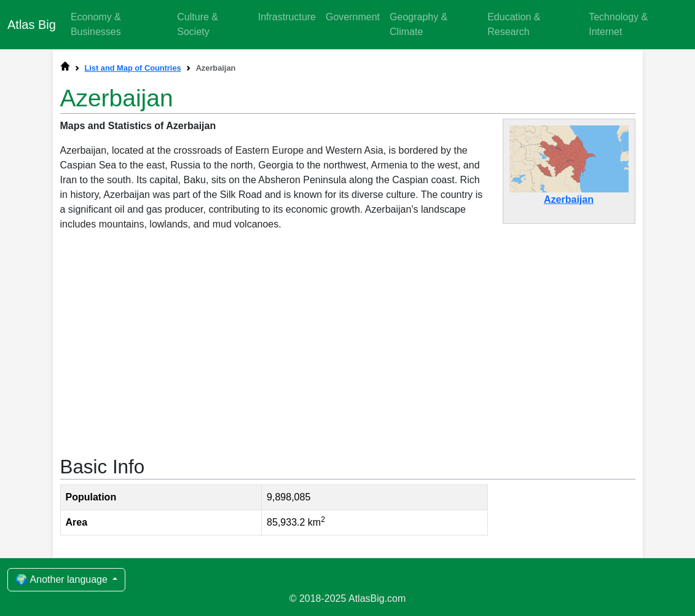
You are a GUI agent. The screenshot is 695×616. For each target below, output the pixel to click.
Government (353, 17)
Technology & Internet (618, 24)
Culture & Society (198, 24)
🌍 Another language (63, 579)
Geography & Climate (418, 24)
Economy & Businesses (96, 24)
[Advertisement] (348, 342)
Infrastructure (287, 17)
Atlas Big (32, 25)
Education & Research (514, 24)
